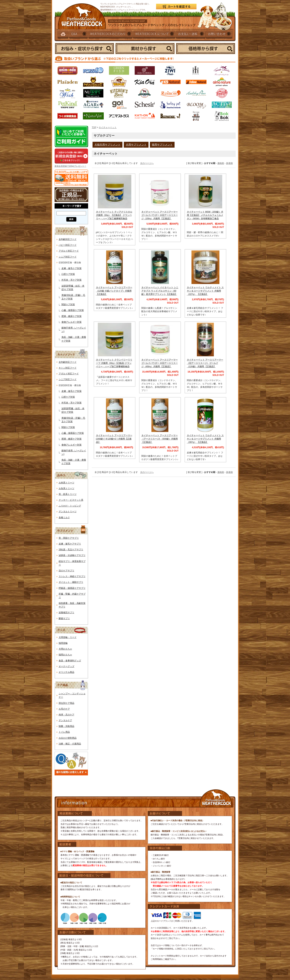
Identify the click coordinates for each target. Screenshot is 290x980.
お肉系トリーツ (66, 483)
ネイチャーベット (108, 127)
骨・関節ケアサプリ (69, 538)
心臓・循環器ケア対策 (73, 310)
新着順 (229, 163)
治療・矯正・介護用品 (70, 744)
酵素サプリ (64, 618)
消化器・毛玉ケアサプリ (71, 550)
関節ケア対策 (68, 304)
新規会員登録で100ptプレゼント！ (70, 166)
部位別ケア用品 (66, 703)
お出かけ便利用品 (68, 738)
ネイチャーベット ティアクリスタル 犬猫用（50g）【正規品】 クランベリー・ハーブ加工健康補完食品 (114, 215)
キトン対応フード (68, 368)
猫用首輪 (63, 643)
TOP (94, 127)
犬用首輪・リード (68, 637)
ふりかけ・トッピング (70, 506)
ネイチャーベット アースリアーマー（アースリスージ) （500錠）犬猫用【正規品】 (160, 439)
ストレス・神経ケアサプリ (72, 576)
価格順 (221, 163)
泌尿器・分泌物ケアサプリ (72, 555)
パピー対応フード (68, 245)
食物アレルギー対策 (72, 322)
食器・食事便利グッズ (70, 661)
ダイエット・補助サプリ (71, 582)
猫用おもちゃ (65, 655)
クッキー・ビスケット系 (71, 500)
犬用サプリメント (136, 145)
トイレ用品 (64, 732)
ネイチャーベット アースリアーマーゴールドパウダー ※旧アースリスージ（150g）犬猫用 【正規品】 (160, 215)
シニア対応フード (68, 257)
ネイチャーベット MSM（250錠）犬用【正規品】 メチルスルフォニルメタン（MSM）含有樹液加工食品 (205, 215)
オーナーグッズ (66, 666)
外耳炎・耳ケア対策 (72, 280)
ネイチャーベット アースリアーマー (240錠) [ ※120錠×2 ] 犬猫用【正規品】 (114, 439)
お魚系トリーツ (66, 488)
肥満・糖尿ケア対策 (72, 316)
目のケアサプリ (66, 571)
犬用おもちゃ (65, 649)
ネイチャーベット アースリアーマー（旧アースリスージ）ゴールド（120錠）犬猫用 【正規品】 (205, 363)
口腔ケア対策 (68, 274)
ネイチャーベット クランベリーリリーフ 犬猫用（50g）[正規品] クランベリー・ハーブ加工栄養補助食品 (114, 363)
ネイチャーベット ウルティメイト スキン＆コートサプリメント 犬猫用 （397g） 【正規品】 (205, 439)
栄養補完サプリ (66, 613)
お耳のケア (64, 709)
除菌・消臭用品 (66, 726)
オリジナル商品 (66, 672)
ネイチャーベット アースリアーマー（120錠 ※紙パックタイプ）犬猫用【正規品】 (114, 291)
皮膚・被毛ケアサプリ (70, 544)
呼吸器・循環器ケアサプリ (72, 588)
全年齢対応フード (68, 239)
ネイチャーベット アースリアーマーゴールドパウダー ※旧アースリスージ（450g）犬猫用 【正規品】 (160, 363)
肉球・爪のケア (66, 715)
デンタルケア (65, 720)
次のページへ (147, 163)
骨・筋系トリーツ (68, 494)
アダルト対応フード (69, 251)
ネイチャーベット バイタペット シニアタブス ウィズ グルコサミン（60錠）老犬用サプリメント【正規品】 (160, 291)
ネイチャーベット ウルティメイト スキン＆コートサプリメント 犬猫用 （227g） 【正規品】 (205, 291)
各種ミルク (64, 517)
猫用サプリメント (162, 145)
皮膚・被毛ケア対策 (72, 268)
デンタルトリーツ (68, 512)
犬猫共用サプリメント (107, 145)
